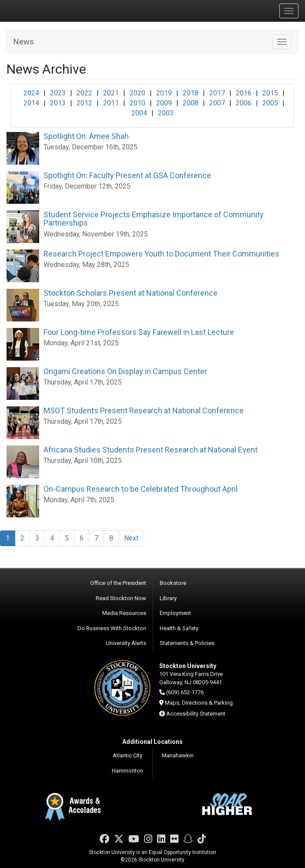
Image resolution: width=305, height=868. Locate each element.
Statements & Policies (187, 643)
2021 (111, 93)
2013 (58, 103)
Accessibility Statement (196, 714)
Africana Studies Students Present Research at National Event (151, 450)
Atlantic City (127, 755)
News (24, 42)
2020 (137, 93)
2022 (84, 93)
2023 (58, 93)
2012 (84, 103)
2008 (191, 103)
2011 (111, 103)
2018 (191, 93)
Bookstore (173, 583)
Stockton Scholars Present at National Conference (131, 293)
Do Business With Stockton (112, 628)
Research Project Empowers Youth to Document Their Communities (161, 254)
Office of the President (118, 583)
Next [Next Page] (131, 538)
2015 (270, 93)
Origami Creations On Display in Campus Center (125, 371)
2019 (164, 93)
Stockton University (48, 10)
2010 (137, 103)
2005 (270, 103)
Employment (175, 613)
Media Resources (124, 613)
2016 (244, 93)
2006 (244, 103)
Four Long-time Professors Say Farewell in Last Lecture (139, 332)
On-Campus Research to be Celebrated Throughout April (141, 489)
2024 (31, 93)
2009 (164, 103)
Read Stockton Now (121, 598)
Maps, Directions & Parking (199, 703)
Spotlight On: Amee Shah (86, 136)
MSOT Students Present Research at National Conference (144, 410)
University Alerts (126, 643)
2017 (217, 93)
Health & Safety (179, 628)
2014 (31, 103)
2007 (217, 103)
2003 (166, 113)
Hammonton (127, 771)
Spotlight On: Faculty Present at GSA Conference (127, 175)
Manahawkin (178, 755)
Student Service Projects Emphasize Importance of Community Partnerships (154, 219)
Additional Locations (152, 742)
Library (168, 598)
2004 (139, 113)
